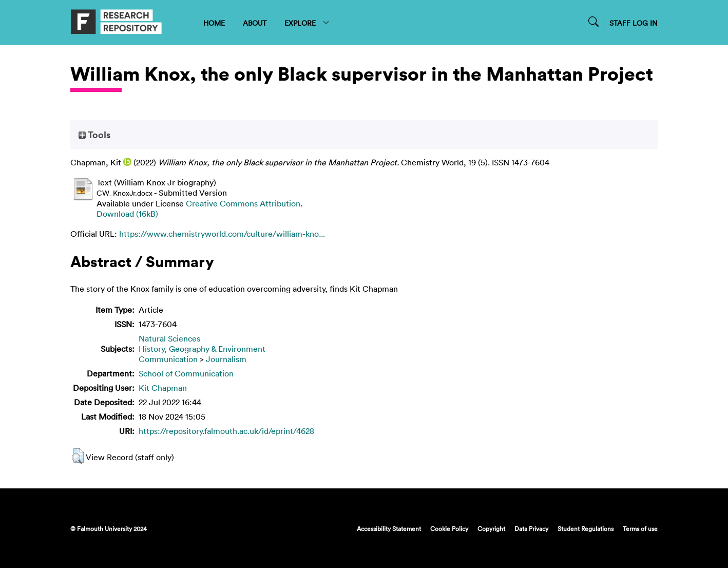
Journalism (226, 359)
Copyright (491, 528)
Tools (94, 135)
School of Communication (186, 373)
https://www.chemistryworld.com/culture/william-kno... (222, 234)
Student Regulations (586, 528)
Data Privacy (531, 528)
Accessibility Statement (389, 528)
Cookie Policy (449, 528)
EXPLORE (307, 23)
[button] (78, 456)
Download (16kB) (127, 214)
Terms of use (640, 528)
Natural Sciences (169, 338)
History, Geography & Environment (202, 349)
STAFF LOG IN (634, 23)
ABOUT (255, 23)
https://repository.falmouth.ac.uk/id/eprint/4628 (226, 431)
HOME (214, 23)
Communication (168, 359)
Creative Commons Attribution (243, 203)
